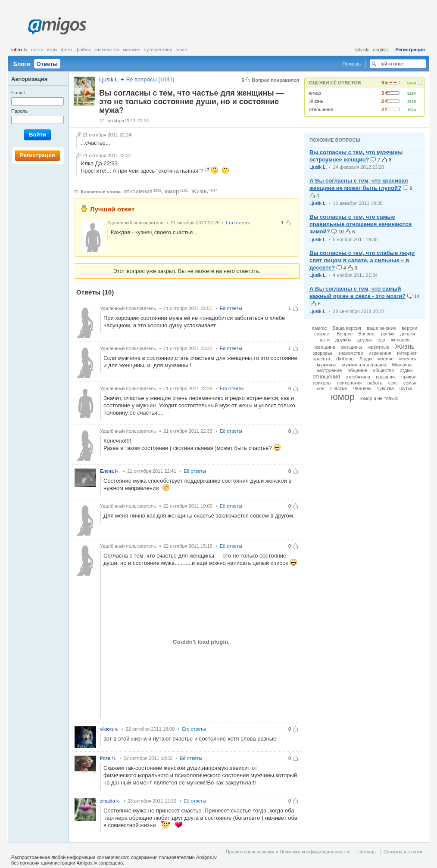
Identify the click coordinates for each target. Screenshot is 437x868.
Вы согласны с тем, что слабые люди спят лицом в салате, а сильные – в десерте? (362, 260)
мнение (386, 359)
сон (321, 388)
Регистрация (410, 50)
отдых (406, 370)
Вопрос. (367, 334)
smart (182, 50)
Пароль (19, 111)
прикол (409, 377)
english (380, 50)
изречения (380, 353)
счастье (339, 388)
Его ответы (238, 223)
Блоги (22, 64)
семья (410, 383)
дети (325, 340)
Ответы (47, 64)
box (19, 50)
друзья (364, 340)
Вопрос (345, 334)
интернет (407, 353)
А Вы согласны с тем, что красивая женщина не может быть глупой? (359, 184)
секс (393, 383)
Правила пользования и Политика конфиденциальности (288, 852)
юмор (315, 93)
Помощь (352, 64)
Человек (362, 388)
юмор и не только (379, 398)
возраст (323, 334)
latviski (362, 50)
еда (381, 340)
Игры (52, 50)
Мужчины (402, 365)
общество (383, 370)
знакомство (351, 353)
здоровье (323, 353)
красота (322, 359)
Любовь (345, 359)
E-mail (18, 93)
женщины (351, 347)
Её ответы (231, 308)
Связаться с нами (403, 852)
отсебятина (358, 377)
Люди (366, 359)
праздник (386, 377)
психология (349, 383)
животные (379, 347)
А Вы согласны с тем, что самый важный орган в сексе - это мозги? (357, 292)
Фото (66, 50)
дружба (343, 340)
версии (409, 328)
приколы (322, 383)
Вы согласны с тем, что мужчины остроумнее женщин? (356, 156)
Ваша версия (347, 328)
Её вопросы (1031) (150, 79)
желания (400, 340)
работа (375, 383)
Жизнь (316, 101)
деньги (408, 334)
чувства (385, 388)
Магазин (132, 50)
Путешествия (158, 50)
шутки (406, 388)
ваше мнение (381, 328)
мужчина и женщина (364, 365)
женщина (325, 347)
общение (357, 370)
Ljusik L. (318, 167)
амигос (320, 328)
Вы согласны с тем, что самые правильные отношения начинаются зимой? (361, 224)
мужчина (327, 365)
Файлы (83, 50)
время (388, 334)
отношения (321, 109)
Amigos (57, 26)
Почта (37, 50)
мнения (407, 359)
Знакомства (107, 50)
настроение (329, 370)
